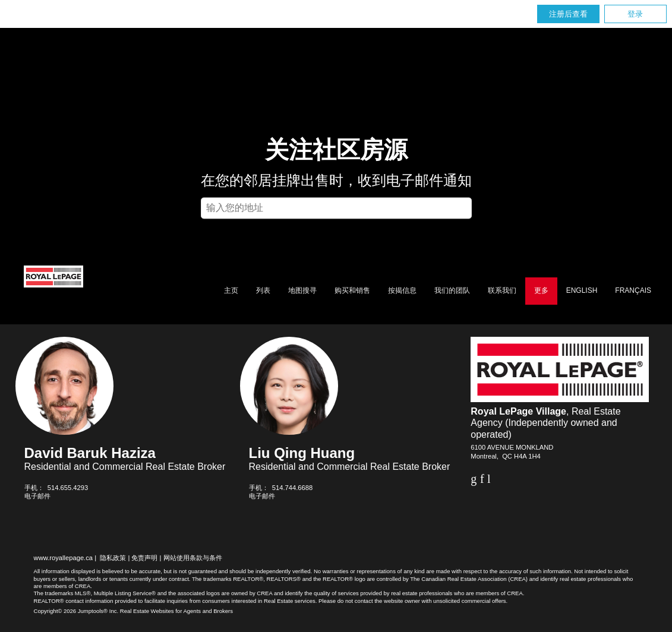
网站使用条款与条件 (193, 558)
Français (633, 290)
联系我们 (502, 290)
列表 (263, 290)
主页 (231, 290)
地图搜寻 (302, 290)
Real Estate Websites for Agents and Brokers (176, 611)
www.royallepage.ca (64, 558)
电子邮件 (37, 496)
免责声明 (144, 558)
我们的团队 (452, 290)
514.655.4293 (68, 488)
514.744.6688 (292, 488)
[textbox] (336, 208)
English (582, 290)
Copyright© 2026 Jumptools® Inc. (76, 611)
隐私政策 (113, 558)
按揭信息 (402, 290)
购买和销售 (352, 290)
